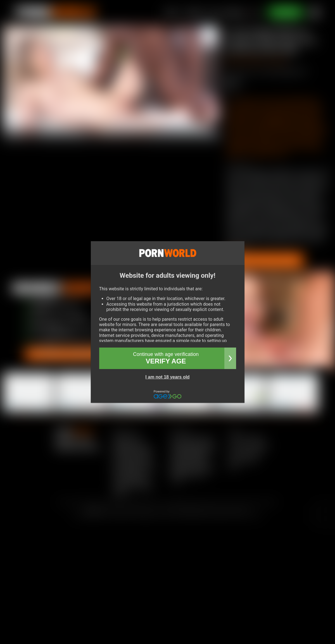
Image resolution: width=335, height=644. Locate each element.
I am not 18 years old (167, 377)
